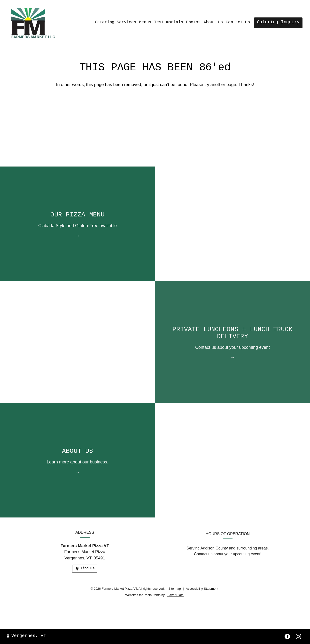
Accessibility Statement (202, 589)
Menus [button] (145, 22)
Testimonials (169, 22)
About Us (213, 22)
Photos (193, 22)
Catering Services (116, 22)
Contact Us (238, 22)
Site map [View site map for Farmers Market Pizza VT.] (174, 589)
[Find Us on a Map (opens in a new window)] (85, 573)
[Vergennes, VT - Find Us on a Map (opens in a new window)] (26, 636)
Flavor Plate (175, 595)
